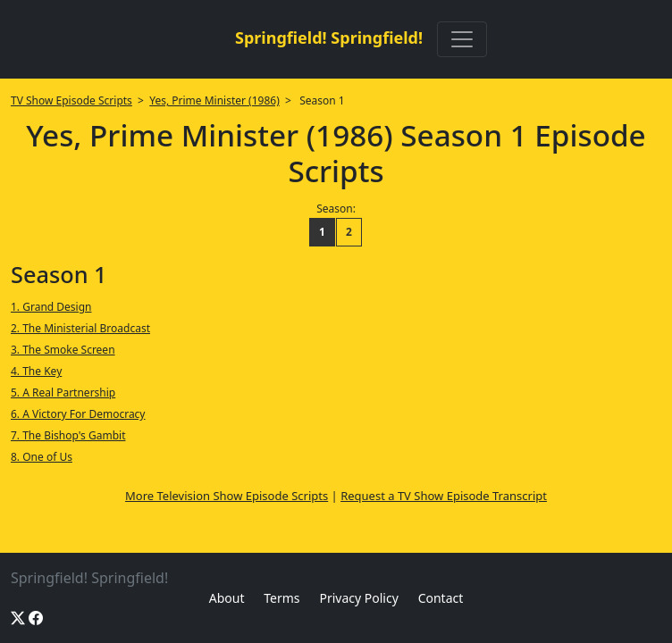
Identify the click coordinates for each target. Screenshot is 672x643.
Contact (441, 598)
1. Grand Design (51, 307)
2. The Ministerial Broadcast (80, 328)
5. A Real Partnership (63, 392)
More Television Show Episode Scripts (227, 496)
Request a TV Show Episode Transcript (444, 496)
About (227, 598)
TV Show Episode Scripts (71, 100)
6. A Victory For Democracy (78, 414)
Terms (281, 598)
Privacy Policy (358, 598)
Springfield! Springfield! (329, 38)
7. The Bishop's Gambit (68, 435)
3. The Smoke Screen (63, 350)
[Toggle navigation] (462, 39)
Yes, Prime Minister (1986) (214, 100)
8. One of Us (42, 457)
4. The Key (36, 371)
